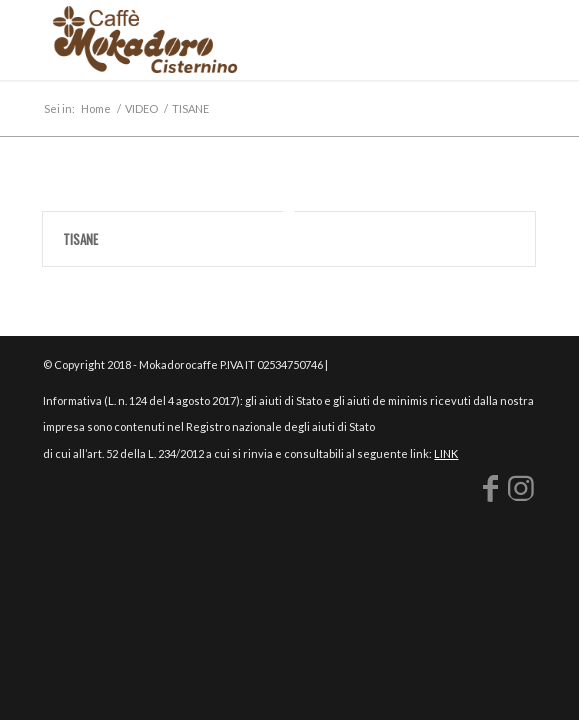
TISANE (80, 239)
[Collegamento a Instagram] (521, 487)
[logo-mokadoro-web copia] (240, 40)
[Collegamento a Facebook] (491, 487)
